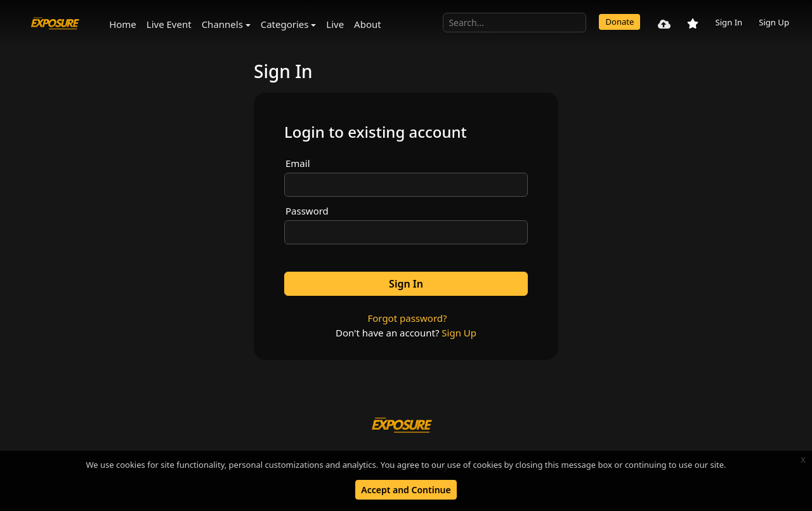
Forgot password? (407, 318)
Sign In (729, 22)
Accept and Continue (406, 490)
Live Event (169, 24)
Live (335, 24)
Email (298, 163)
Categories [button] (285, 24)
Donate (619, 22)
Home (123, 24)
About (368, 24)
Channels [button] (222, 24)
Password (307, 211)
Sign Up (774, 22)
